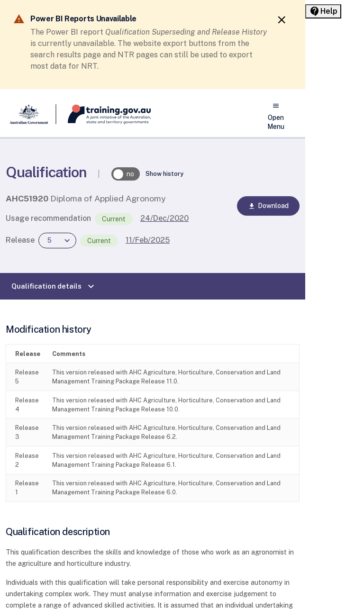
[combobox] (57, 241)
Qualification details (54, 286)
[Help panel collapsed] (323, 11)
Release (20, 240)
